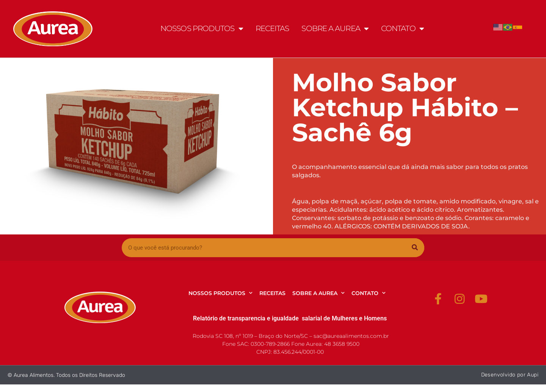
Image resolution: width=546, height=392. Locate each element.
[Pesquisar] (415, 248)
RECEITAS (272, 28)
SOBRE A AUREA (335, 29)
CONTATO (402, 29)
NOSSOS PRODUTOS (202, 29)
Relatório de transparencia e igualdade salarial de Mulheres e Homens (290, 318)
